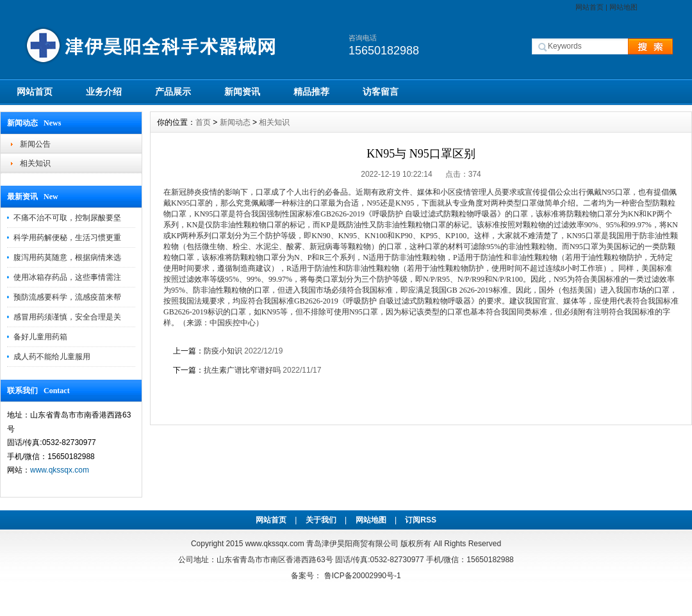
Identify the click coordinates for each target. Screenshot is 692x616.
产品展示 (173, 92)
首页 (203, 122)
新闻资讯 (242, 92)
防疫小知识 (223, 351)
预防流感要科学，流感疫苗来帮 (67, 297)
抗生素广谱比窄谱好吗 (242, 370)
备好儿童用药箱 (40, 337)
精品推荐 (311, 92)
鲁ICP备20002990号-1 (363, 576)
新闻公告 (35, 144)
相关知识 (35, 163)
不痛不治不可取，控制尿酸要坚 (67, 218)
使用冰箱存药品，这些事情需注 (67, 277)
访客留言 (381, 92)
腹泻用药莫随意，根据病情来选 (67, 257)
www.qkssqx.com (60, 470)
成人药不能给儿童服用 (52, 357)
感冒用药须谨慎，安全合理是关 (67, 317)
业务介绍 (104, 92)
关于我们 (321, 520)
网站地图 (623, 7)
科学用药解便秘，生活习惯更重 (67, 238)
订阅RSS (421, 520)
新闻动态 (235, 122)
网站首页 (589, 7)
